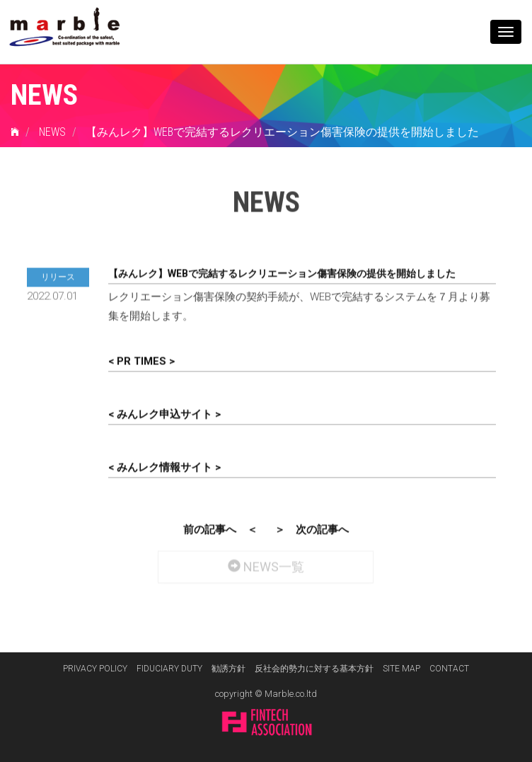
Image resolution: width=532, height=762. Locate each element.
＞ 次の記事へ (312, 528)
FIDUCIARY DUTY (169, 669)
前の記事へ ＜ (220, 528)
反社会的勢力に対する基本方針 (314, 669)
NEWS (52, 132)
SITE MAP (401, 669)
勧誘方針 (229, 669)
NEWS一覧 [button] (266, 561)
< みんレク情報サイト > (164, 466)
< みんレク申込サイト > (164, 412)
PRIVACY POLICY (95, 669)
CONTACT (449, 669)
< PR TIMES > (141, 359)
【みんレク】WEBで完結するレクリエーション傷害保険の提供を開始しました (282, 132)
